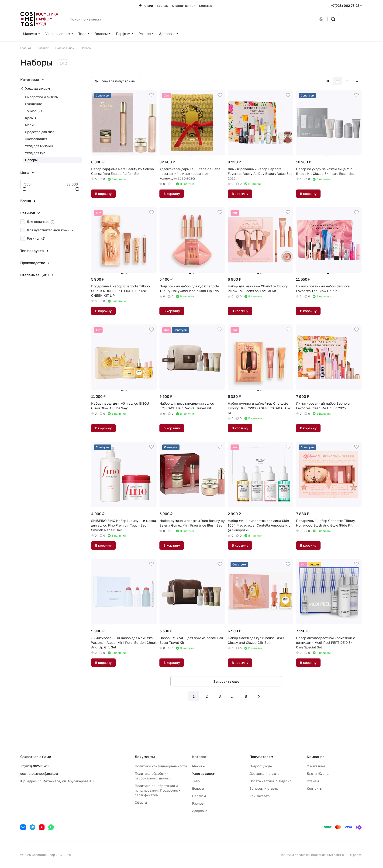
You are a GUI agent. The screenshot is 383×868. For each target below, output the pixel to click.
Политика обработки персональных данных (312, 855)
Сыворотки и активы (42, 97)
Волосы (198, 788)
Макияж (199, 766)
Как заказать (260, 796)
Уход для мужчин (39, 146)
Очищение (33, 104)
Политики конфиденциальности (161, 766)
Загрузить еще (226, 681)
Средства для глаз (40, 132)
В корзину (103, 194)
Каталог (199, 757)
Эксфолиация (36, 139)
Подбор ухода (261, 766)
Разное (198, 803)
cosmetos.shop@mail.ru (39, 773)
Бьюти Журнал (319, 773)
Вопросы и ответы (264, 788)
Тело (196, 781)
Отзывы (313, 781)
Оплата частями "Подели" (270, 781)
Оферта (141, 802)
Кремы (30, 118)
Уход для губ (35, 153)
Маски (30, 125)
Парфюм (199, 796)
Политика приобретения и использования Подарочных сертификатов (158, 790)
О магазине (316, 766)
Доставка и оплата (264, 773)
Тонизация (34, 111)
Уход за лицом (38, 88)
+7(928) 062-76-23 (345, 5)
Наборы (31, 160)
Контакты (315, 788)
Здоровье (200, 811)
